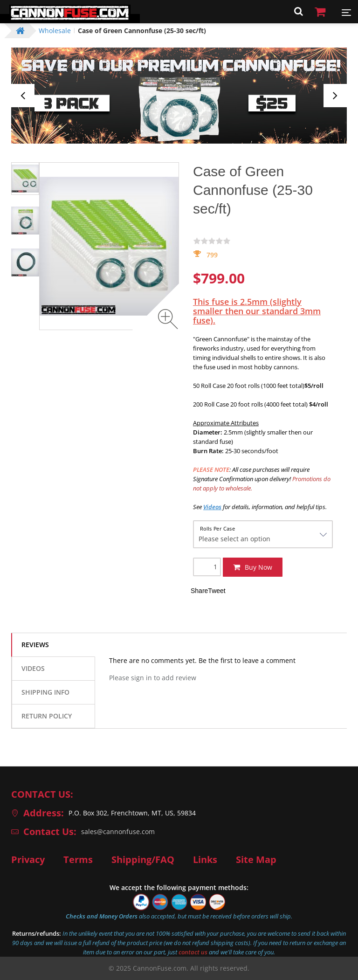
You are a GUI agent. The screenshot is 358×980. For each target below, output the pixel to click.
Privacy (28, 860)
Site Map (256, 860)
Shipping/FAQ (143, 860)
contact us (193, 952)
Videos (33, 668)
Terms (78, 860)
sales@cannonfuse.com (118, 832)
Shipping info (45, 692)
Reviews (35, 645)
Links (205, 860)
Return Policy (47, 716)
